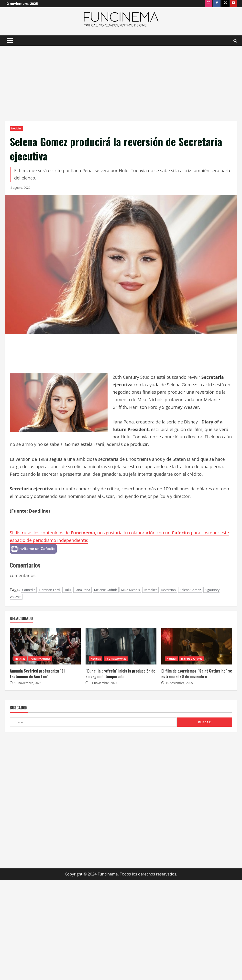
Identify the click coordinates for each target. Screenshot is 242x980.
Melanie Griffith (106, 590)
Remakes (150, 590)
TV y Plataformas (116, 659)
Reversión (168, 590)
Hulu (67, 590)
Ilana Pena (82, 590)
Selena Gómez (190, 590)
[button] (10, 41)
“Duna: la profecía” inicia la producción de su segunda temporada (120, 674)
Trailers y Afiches (40, 659)
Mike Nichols (130, 590)
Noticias (16, 128)
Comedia (29, 590)
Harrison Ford (50, 590)
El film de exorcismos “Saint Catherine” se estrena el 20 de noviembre (197, 674)
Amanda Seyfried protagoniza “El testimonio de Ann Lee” (37, 674)
